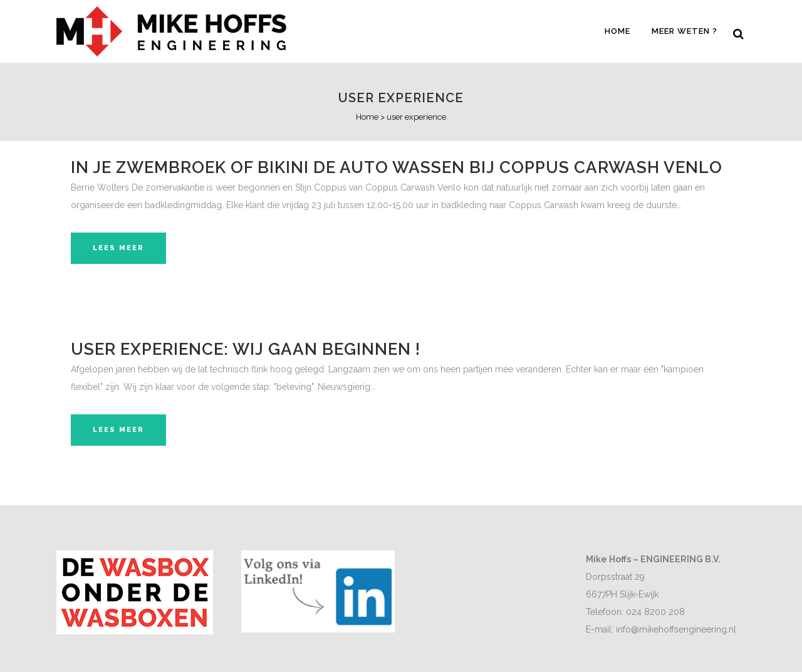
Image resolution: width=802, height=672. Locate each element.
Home (367, 117)
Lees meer (118, 248)
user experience (401, 98)
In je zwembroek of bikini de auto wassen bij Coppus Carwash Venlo (397, 167)
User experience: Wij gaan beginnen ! (246, 349)
